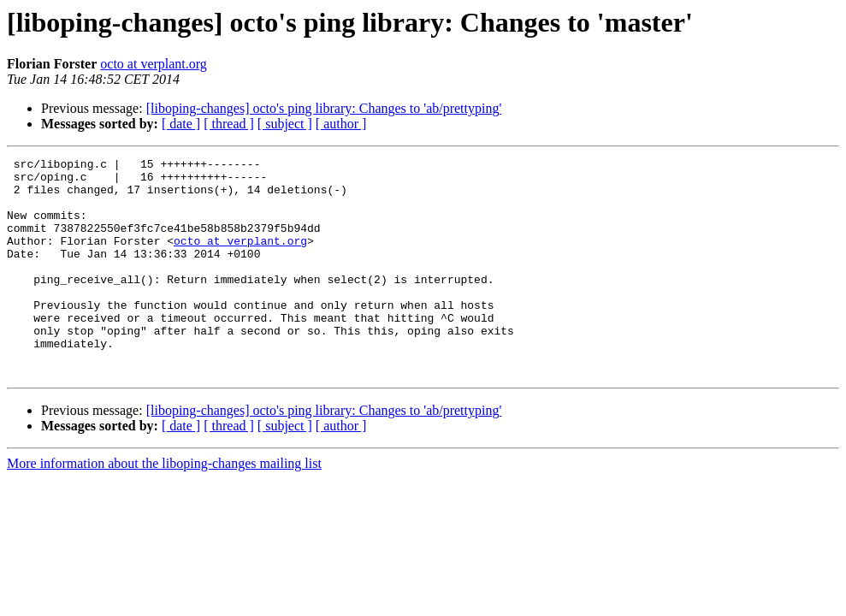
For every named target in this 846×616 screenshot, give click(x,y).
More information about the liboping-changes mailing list (164, 507)
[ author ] (341, 124)
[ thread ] (229, 124)
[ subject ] (285, 124)
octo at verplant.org (154, 64)
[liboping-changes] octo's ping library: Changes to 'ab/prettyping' (324, 108)
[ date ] (181, 124)
